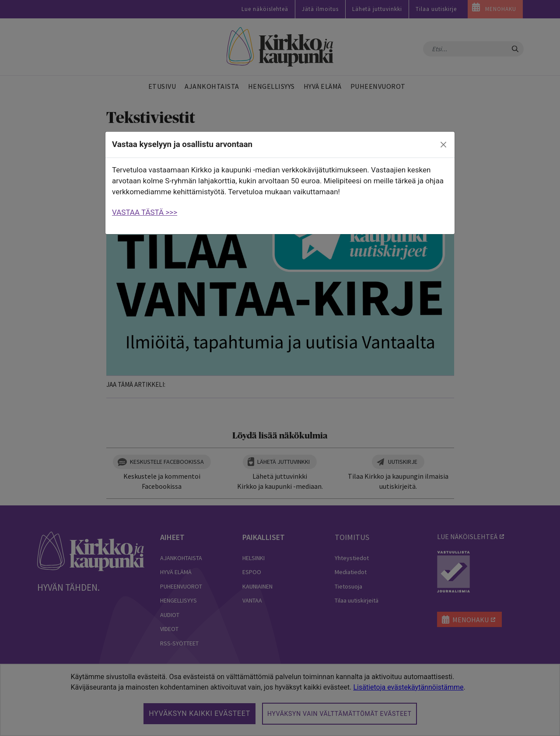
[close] (444, 145)
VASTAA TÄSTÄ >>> (145, 212)
